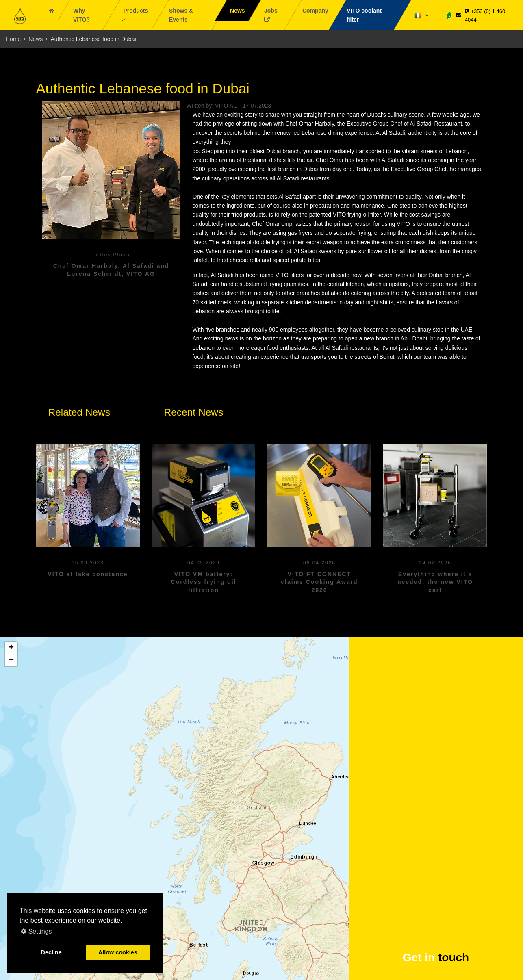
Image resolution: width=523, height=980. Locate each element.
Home (13, 39)
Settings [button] (36, 931)
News (36, 39)
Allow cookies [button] (118, 952)
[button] (11, 648)
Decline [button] (51, 952)
